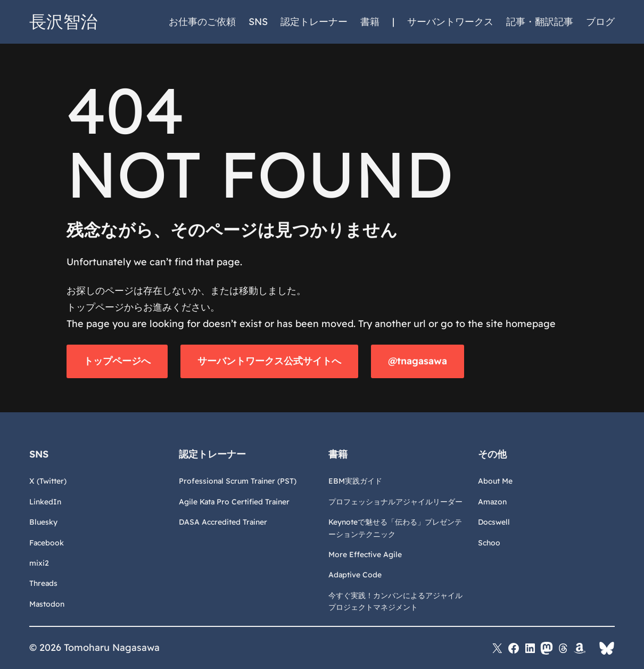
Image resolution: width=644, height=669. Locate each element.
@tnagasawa (418, 361)
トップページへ (117, 361)
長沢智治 (63, 21)
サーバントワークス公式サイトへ (269, 361)
